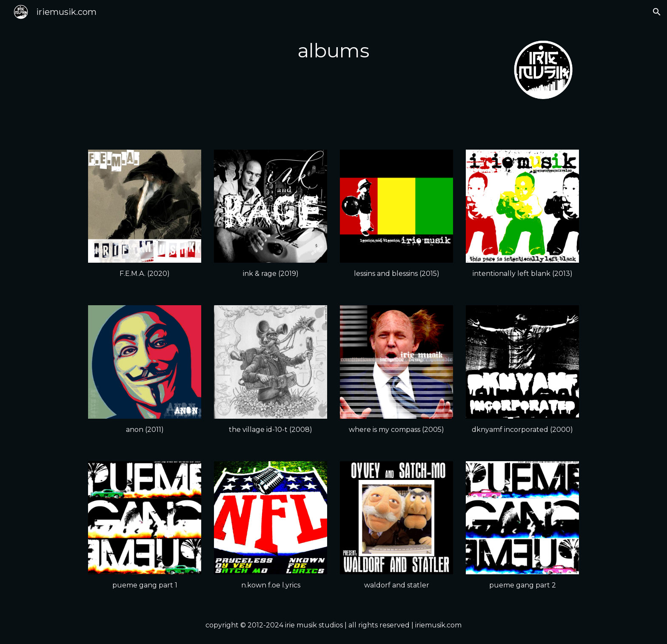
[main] (333, 51)
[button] (657, 12)
